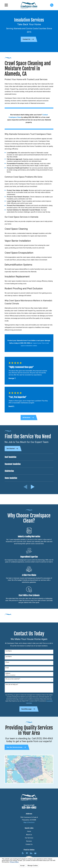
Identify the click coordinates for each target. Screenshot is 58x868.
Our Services (29, 838)
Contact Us (29, 844)
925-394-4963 (29, 808)
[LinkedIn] (31, 853)
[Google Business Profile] (35, 853)
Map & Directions (29, 822)
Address (8, 673)
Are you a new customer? (13, 679)
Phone (7, 662)
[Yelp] (23, 853)
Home (29, 831)
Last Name (9, 657)
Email (7, 668)
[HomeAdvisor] (27, 853)
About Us (29, 835)
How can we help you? (12, 684)
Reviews (29, 841)
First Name (9, 651)
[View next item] (33, 487)
